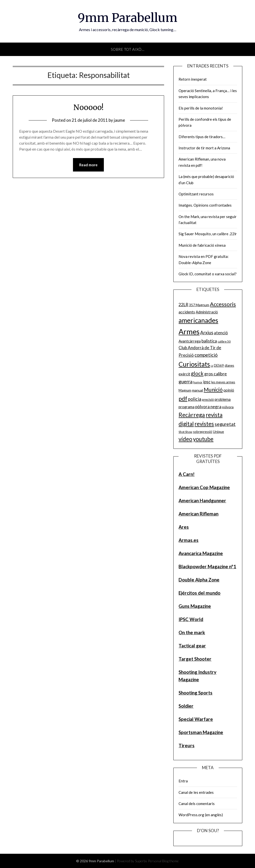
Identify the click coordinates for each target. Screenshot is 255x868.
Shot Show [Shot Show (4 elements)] (185, 432)
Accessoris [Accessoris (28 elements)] (223, 304)
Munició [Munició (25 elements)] (213, 390)
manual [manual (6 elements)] (197, 390)
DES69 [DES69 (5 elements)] (219, 365)
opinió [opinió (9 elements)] (229, 390)
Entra (183, 781)
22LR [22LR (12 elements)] (183, 305)
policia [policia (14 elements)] (195, 399)
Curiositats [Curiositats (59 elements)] (194, 364)
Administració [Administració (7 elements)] (207, 312)
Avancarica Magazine (201, 553)
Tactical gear (192, 646)
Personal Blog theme (163, 861)
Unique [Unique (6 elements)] (218, 432)
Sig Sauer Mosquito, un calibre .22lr (208, 234)
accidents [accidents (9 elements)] (187, 312)
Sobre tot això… (128, 49)
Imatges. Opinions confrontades (205, 205)
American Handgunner (202, 500)
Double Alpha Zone (199, 580)
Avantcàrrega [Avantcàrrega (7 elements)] (190, 341)
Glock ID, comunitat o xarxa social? (208, 274)
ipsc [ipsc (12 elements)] (207, 382)
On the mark (192, 632)
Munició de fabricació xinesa (202, 245)
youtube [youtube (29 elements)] (203, 439)
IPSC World (191, 619)
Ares (184, 527)
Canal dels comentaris (197, 804)
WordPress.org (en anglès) (201, 815)
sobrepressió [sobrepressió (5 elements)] (203, 432)
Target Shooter (195, 659)
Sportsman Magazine (201, 732)
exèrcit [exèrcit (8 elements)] (184, 374)
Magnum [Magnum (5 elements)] (185, 390)
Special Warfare (196, 719)
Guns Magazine (195, 606)
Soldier (186, 706)
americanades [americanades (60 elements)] (198, 320)
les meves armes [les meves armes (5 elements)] (223, 382)
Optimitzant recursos (196, 194)
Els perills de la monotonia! (201, 108)
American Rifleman (198, 514)
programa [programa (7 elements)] (187, 407)
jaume (119, 120)
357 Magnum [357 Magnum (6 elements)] (199, 305)
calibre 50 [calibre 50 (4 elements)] (224, 341)
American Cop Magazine (204, 487)
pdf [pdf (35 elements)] (183, 399)
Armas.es (189, 540)
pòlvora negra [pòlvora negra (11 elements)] (208, 407)
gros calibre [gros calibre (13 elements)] (216, 374)
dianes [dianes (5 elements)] (229, 365)
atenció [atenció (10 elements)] (221, 333)
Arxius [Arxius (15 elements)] (207, 333)
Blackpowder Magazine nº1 (207, 566)
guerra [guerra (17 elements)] (186, 381)
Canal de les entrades (196, 792)
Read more (88, 165)
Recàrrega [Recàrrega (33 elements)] (192, 415)
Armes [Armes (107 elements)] (189, 331)
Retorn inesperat (193, 79)
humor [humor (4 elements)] (198, 382)
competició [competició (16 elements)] (206, 355)
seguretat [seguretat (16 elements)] (225, 424)
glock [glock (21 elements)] (197, 373)
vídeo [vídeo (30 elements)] (185, 439)
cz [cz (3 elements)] (212, 366)
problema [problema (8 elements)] (223, 399)
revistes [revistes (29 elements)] (204, 424)
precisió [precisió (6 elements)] (208, 399)
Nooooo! (89, 107)
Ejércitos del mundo (199, 593)
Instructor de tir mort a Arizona (204, 148)
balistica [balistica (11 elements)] (209, 341)
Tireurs (187, 745)
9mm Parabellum (127, 18)
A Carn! (187, 474)
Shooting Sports (195, 693)
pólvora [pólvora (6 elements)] (228, 407)
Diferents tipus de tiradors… (202, 137)
